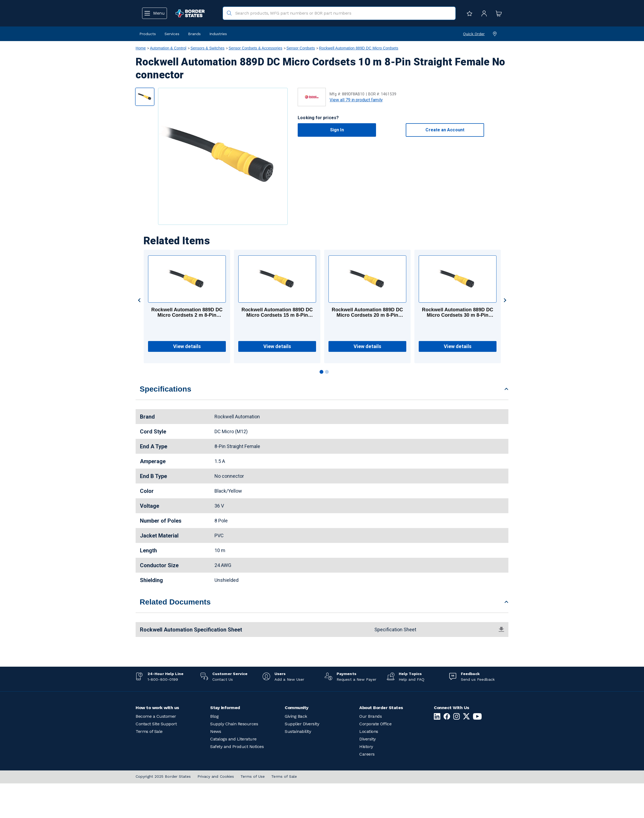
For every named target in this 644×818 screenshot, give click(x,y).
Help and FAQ (412, 679)
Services (172, 34)
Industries (218, 34)
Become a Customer (156, 716)
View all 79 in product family (356, 100)
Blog (214, 716)
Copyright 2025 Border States (163, 776)
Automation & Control (168, 48)
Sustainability (298, 731)
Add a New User (289, 679)
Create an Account (445, 130)
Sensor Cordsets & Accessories (255, 48)
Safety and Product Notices (237, 747)
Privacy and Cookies (216, 776)
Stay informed (225, 708)
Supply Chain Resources (234, 724)
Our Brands (370, 716)
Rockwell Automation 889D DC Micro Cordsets (359, 48)
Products (148, 34)
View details (187, 346)
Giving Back (296, 716)
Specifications (165, 389)
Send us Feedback (478, 679)
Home (141, 48)
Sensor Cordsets (301, 48)
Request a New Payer (356, 679)
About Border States (381, 708)
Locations (369, 731)
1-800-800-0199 (163, 679)
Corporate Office (375, 724)
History (366, 747)
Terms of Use (253, 776)
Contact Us (223, 679)
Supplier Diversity (302, 724)
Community (297, 708)
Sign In (337, 130)
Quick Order (474, 34)
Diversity (368, 739)
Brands (194, 34)
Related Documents (175, 602)
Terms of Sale (149, 731)
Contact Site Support (156, 724)
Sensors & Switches (207, 48)
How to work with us (157, 708)
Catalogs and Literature (233, 739)
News (216, 731)
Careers (367, 754)
